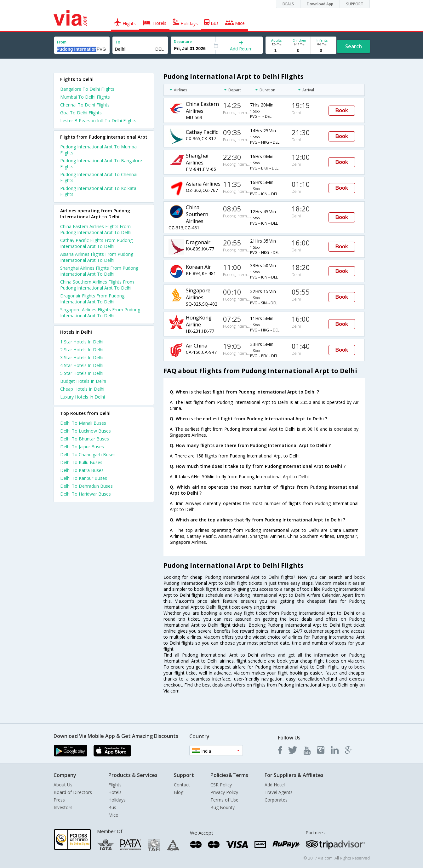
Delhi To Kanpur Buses (84, 478)
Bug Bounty (223, 807)
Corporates (276, 800)
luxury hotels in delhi (83, 397)
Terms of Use (224, 800)
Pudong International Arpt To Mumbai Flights (99, 150)
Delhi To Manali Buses (83, 423)
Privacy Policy (224, 792)
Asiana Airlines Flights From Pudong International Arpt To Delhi (97, 257)
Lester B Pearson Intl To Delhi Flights (98, 121)
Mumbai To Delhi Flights (85, 97)
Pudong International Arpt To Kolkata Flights (98, 191)
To (118, 42)
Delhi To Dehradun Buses (86, 486)
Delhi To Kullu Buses (81, 462)
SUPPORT (355, 4)
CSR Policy (221, 785)
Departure (183, 41)
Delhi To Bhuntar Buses (85, 439)
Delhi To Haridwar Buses (86, 494)
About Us (63, 785)
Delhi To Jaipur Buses (82, 447)
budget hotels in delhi (83, 381)
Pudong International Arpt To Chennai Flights (99, 177)
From (62, 42)
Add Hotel (275, 785)
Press (59, 800)
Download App (320, 4)
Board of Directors (73, 792)
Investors (63, 807)
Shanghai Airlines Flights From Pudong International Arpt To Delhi (99, 271)
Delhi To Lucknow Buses (86, 431)
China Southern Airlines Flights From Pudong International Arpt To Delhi (97, 285)
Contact (182, 785)
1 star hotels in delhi (82, 342)
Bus (112, 807)
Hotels (115, 792)
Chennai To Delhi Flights (85, 105)
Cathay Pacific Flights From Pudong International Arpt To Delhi (96, 243)
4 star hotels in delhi (82, 365)
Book (342, 110)
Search (354, 46)
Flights (115, 785)
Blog (179, 792)
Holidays (117, 800)
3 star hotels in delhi (82, 357)
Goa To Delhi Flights (81, 113)
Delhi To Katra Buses (82, 470)
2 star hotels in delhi (82, 350)
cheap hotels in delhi (82, 389)
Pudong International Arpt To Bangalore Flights (101, 164)
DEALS (288, 4)
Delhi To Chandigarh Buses (88, 454)
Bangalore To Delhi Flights (87, 89)
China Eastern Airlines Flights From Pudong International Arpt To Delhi (96, 229)
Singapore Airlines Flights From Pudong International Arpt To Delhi (100, 313)
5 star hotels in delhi (82, 373)
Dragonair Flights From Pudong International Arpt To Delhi (92, 299)
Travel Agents (279, 792)
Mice (113, 815)
